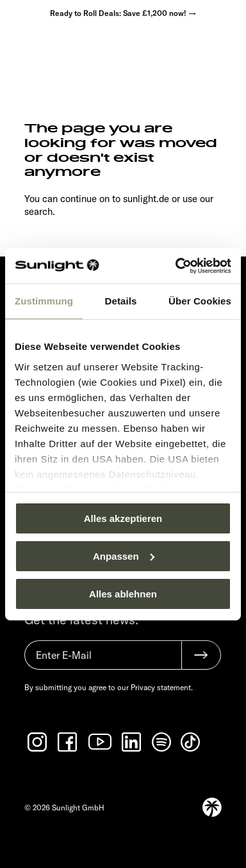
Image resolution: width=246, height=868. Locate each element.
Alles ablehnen (123, 593)
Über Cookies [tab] (200, 301)
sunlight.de (146, 199)
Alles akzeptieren (123, 518)
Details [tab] (121, 301)
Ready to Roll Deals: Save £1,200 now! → (123, 13)
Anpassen (124, 556)
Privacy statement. (162, 687)
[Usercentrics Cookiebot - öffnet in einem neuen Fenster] (176, 265)
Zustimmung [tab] (44, 301)
